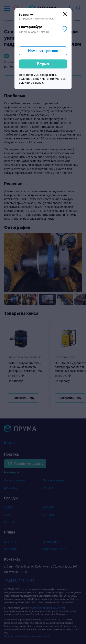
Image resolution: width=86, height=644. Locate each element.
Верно (43, 64)
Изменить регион (43, 51)
